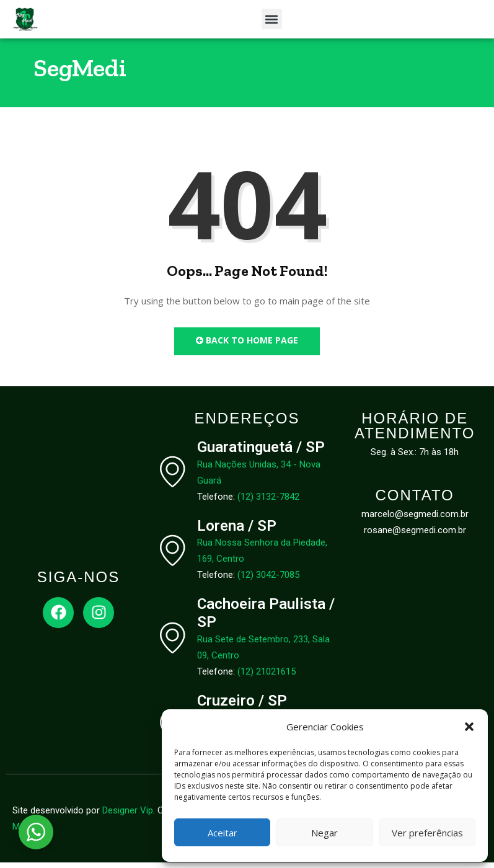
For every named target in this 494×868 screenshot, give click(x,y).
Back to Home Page (247, 346)
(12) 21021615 (267, 677)
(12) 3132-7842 (268, 502)
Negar (324, 833)
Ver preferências (427, 833)
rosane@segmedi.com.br (415, 536)
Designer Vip (128, 816)
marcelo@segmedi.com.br (415, 520)
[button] (469, 727)
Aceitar (223, 833)
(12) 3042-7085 (268, 580)
